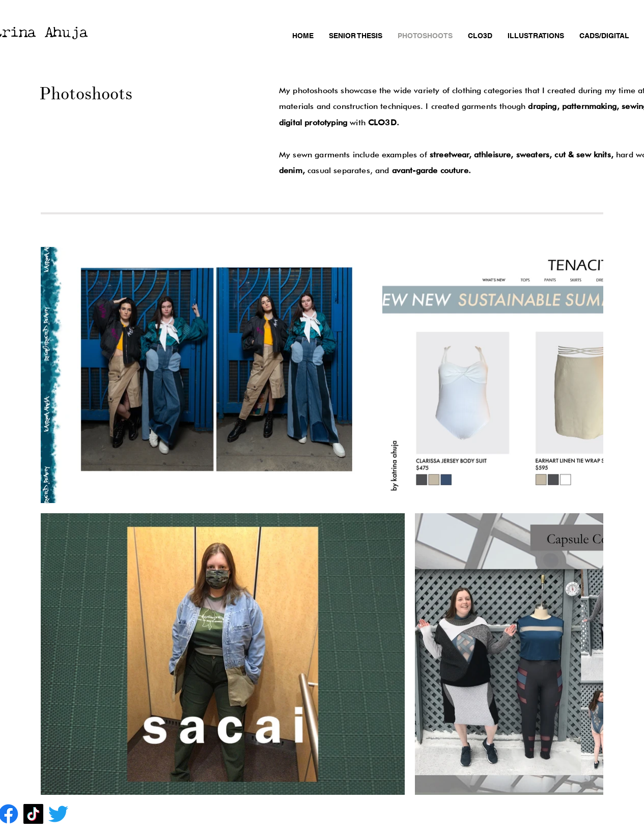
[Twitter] (58, 814)
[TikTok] (33, 814)
